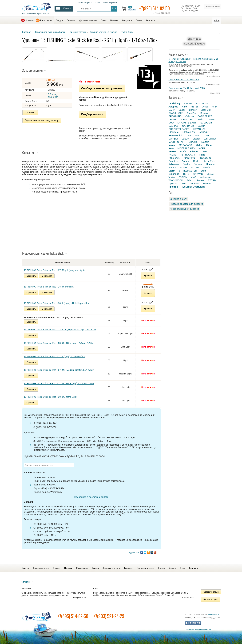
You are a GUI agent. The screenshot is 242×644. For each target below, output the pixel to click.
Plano (202, 155)
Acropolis (173, 107)
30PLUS (188, 103)
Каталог (26, 32)
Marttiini (205, 142)
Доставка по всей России (194, 41)
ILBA (188, 135)
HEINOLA (174, 132)
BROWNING (175, 116)
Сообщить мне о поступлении (102, 88)
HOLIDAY (203, 132)
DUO (171, 123)
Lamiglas (173, 139)
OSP (204, 152)
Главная (25, 568)
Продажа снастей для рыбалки (186, 204)
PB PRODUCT (187, 155)
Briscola (204, 113)
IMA (197, 135)
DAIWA (212, 119)
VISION (183, 177)
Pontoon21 (174, 158)
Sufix (204, 171)
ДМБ (183, 184)
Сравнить (30, 113)
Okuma (194, 152)
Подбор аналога (92, 114)
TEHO (186, 174)
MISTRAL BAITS (186, 148)
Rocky (196, 161)
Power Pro (189, 158)
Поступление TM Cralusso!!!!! (184, 80)
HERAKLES (189, 132)
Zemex (201, 180)
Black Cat (206, 110)
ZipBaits (173, 184)
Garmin (201, 126)
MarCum (193, 142)
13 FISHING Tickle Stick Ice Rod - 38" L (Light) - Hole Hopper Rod (57, 303)
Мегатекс (194, 184)
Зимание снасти (179, 199)
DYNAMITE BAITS (187, 123)
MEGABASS (185, 145)
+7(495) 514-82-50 (73, 616)
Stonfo (206, 168)
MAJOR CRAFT (177, 142)
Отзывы (57, 568)
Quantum (173, 161)
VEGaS (210, 174)
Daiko (201, 119)
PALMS (172, 155)
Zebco (190, 180)
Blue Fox (192, 113)
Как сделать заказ (146, 568)
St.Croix (195, 168)
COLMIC (173, 119)
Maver (172, 145)
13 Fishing (174, 103)
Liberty (196, 139)
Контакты (151, 20)
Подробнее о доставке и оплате (91, 497)
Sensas (198, 164)
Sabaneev (174, 164)
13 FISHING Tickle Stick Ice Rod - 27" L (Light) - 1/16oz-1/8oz (54, 357)
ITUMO (206, 135)
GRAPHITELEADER (179, 129)
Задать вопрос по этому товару (42, 120)
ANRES (195, 107)
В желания (47, 276)
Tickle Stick (127, 32)
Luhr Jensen (210, 139)
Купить (148, 275)
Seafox (187, 164)
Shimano (211, 164)
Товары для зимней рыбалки (50, 32)
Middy (199, 145)
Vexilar (172, 177)
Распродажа (46, 20)
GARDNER (188, 126)
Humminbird (175, 135)
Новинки (30, 20)
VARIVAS (198, 174)
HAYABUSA (199, 129)
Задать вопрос (210, 599)
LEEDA (185, 139)
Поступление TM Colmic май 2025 (187, 88)
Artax (205, 107)
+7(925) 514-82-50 (155, 8)
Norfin (183, 152)
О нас (104, 20)
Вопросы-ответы (41, 568)
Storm (172, 171)
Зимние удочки (78, 32)
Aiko (184, 107)
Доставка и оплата (88, 20)
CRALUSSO (188, 119)
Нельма (207, 184)
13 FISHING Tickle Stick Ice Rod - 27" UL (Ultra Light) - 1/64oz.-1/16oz (59, 383)
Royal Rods (209, 161)
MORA (202, 148)
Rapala (186, 161)
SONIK (184, 168)
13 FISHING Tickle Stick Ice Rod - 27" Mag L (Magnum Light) (54, 270)
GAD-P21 (174, 126)
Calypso (190, 116)
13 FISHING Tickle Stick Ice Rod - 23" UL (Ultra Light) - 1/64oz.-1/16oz (59, 343)
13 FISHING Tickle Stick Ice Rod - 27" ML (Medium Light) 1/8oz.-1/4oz (59, 370)
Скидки (59, 20)
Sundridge (174, 174)
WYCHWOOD (176, 180)
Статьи (139, 20)
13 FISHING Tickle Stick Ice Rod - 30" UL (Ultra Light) (51, 397)
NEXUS (173, 152)
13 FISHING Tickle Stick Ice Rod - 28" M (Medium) (49, 287)
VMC (193, 177)
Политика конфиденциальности (198, 629)
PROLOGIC (205, 158)
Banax (182, 110)
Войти (217, 20)
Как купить (127, 20)
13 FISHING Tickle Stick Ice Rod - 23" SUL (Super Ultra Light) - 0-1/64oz (60, 330)
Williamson (205, 177)
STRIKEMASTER (188, 171)
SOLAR (173, 168)
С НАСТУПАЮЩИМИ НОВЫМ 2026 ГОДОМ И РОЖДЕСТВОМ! (193, 60)
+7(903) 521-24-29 (109, 616)
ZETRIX (212, 180)
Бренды (114, 20)
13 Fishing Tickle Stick (52, 95)
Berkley (193, 110)
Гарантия (71, 20)
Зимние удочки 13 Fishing (104, 32)
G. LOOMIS (206, 123)
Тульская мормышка (193, 187)
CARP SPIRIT (205, 116)
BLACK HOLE (176, 113)
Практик (173, 187)
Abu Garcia (202, 103)
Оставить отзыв (211, 592)
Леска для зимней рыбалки (184, 209)
